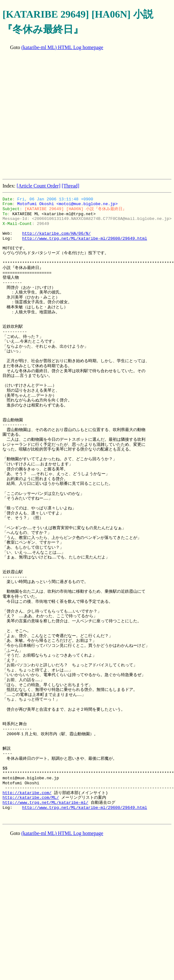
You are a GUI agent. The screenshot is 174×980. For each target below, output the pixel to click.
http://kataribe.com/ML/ (31, 798)
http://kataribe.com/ (27, 793)
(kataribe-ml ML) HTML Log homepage (62, 47)
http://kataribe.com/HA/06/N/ (56, 233)
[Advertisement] (59, 115)
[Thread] (70, 186)
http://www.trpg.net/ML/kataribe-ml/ (45, 803)
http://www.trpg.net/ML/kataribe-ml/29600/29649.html (84, 238)
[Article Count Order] (39, 186)
